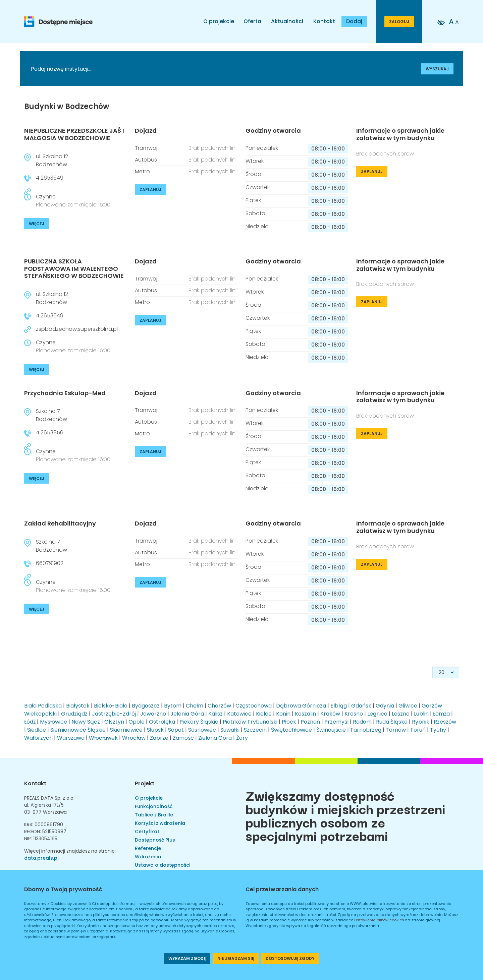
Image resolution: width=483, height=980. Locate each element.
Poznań (310, 722)
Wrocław (134, 738)
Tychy (438, 730)
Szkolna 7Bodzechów (51, 415)
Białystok (78, 706)
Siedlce (37, 730)
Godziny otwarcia (273, 131)
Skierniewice (126, 730)
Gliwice (408, 706)
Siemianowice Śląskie (78, 730)
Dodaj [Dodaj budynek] (354, 21)
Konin (283, 714)
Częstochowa (254, 706)
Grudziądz (74, 714)
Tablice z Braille (154, 815)
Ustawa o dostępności (163, 865)
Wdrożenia (148, 857)
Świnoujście (331, 730)
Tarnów (396, 730)
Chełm (195, 706)
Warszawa (71, 738)
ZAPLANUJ (150, 190)
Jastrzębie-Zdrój (114, 714)
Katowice (239, 714)
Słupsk (155, 730)
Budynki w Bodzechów (67, 107)
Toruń (418, 730)
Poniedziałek (262, 148)
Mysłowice (53, 722)
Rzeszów (445, 722)
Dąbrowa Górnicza (301, 706)
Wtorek (255, 161)
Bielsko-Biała (111, 706)
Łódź (30, 722)
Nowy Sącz (86, 722)
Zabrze (159, 738)
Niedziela (257, 226)
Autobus (146, 160)
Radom (362, 722)
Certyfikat (147, 832)
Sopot (176, 730)
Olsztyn (114, 722)
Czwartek (258, 187)
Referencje (148, 848)
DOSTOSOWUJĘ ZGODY (290, 958)
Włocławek (103, 738)
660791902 (50, 563)
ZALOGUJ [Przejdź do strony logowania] (399, 22)
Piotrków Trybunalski (250, 722)
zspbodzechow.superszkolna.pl (77, 329)
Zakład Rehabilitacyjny (60, 523)
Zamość (183, 738)
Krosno (354, 714)
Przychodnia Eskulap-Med (65, 393)
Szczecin (255, 730)
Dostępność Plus (155, 840)
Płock (289, 722)
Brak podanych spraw (385, 154)
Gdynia (385, 706)
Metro (142, 171)
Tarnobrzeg (366, 730)
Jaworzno (153, 714)
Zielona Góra (215, 738)
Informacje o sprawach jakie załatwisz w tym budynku (400, 134)
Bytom (173, 706)
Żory (242, 738)
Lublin (421, 714)
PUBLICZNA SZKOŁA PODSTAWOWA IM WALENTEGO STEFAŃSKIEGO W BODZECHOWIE (74, 268)
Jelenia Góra (187, 714)
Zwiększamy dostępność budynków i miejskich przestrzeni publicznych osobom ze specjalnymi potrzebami (345, 815)
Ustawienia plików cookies (379, 920)
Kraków (330, 714)
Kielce (264, 714)
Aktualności (287, 21)
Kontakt (324, 21)
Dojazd (146, 131)
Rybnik (421, 722)
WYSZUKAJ (437, 69)
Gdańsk (361, 706)
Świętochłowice (291, 730)
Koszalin (305, 714)
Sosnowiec (202, 730)
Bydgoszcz (146, 706)
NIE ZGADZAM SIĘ (236, 958)
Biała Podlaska (43, 706)
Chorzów (219, 706)
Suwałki (230, 730)
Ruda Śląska (392, 722)
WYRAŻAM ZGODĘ (187, 958)
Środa (253, 174)
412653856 (50, 433)
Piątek (253, 200)
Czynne (73, 201)
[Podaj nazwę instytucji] (186, 69)
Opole (137, 722)
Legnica (377, 714)
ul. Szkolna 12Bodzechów (52, 160)
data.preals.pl (41, 858)
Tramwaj (146, 148)
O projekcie (219, 21)
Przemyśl (336, 722)
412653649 (50, 178)
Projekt (145, 783)
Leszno (401, 714)
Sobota (255, 213)
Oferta (252, 21)
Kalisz (216, 714)
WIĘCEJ (37, 224)
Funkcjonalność (154, 806)
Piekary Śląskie (199, 722)
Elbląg (339, 706)
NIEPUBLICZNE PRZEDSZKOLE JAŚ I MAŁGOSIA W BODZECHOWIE (74, 134)
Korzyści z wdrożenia (160, 823)
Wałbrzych (38, 738)
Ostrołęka (162, 722)
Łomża (441, 714)
